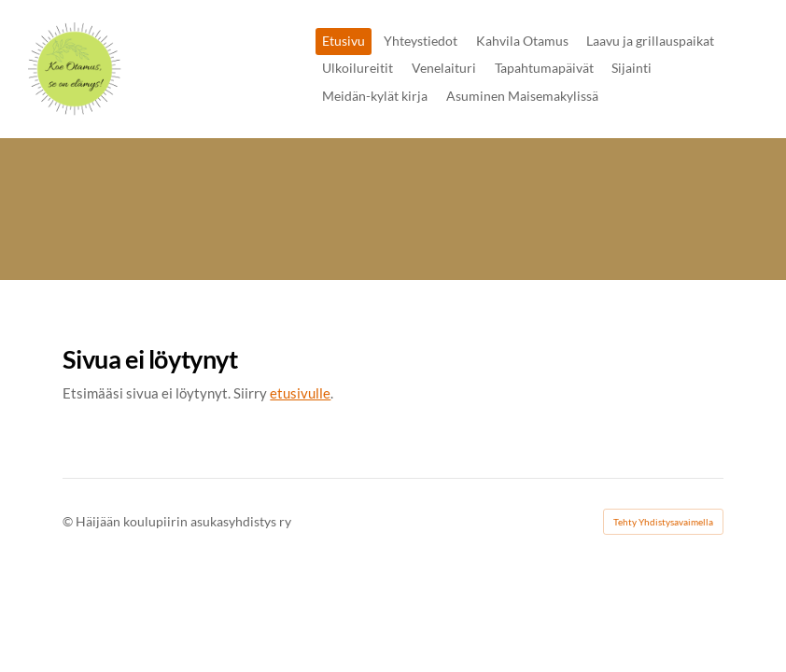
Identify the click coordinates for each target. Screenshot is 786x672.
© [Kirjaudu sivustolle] (69, 521)
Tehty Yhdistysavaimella (663, 522)
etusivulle (300, 393)
